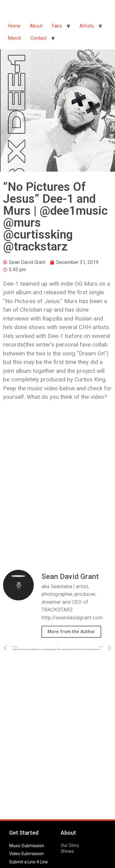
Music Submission (27, 846)
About (36, 26)
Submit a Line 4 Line (29, 862)
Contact (38, 38)
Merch (14, 38)
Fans (57, 26)
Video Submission (27, 854)
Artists (87, 26)
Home (14, 26)
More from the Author (71, 632)
